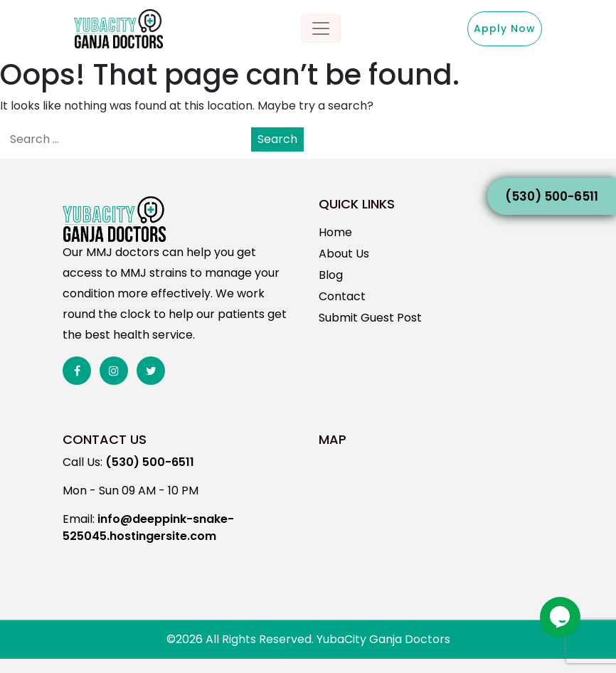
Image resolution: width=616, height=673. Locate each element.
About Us (344, 254)
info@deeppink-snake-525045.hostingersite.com (148, 528)
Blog (331, 275)
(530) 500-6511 (552, 196)
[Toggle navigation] (321, 28)
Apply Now (505, 28)
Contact (342, 296)
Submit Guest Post (370, 318)
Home (335, 232)
